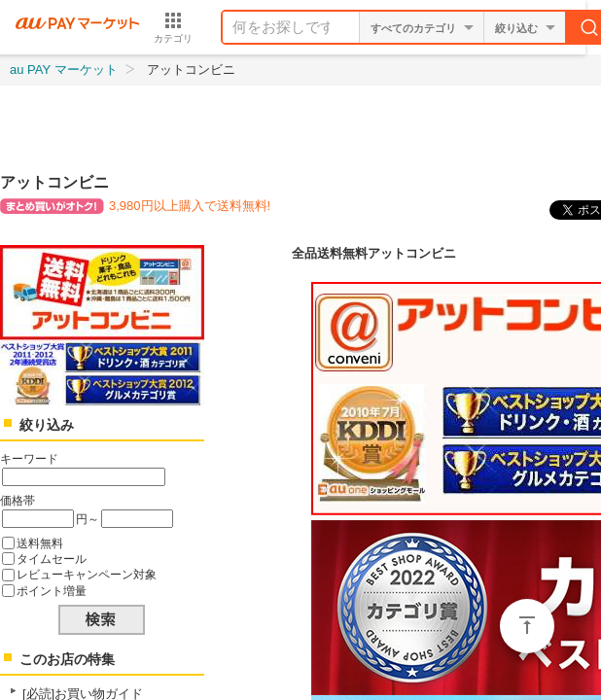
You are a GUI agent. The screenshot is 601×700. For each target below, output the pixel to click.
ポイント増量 (52, 591)
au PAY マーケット (64, 70)
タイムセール (52, 559)
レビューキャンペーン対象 (87, 574)
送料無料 (40, 543)
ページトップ (527, 626)
